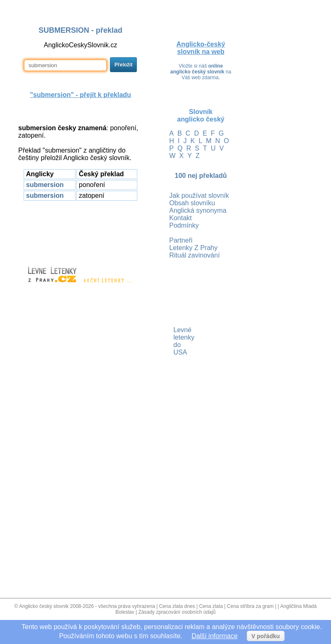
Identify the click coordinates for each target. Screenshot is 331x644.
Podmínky (184, 225)
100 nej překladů (201, 176)
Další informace (215, 636)
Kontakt (180, 218)
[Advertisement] (80, 230)
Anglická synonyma (198, 210)
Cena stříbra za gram (250, 606)
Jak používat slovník (199, 196)
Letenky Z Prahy (193, 248)
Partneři (181, 240)
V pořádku (265, 636)
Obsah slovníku (192, 203)
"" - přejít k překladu (80, 95)
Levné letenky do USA (174, 341)
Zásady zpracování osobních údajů (177, 612)
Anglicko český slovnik (44, 606)
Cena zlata (211, 606)
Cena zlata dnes (177, 606)
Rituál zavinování (195, 255)
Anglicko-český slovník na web (201, 48)
